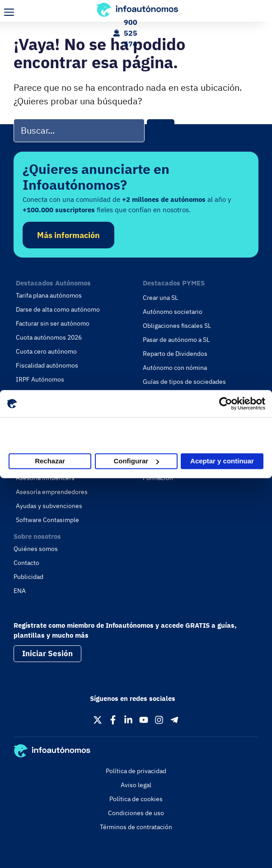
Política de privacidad (136, 771)
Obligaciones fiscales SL (177, 326)
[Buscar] (161, 131)
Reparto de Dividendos (175, 354)
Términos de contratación (136, 827)
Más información (68, 235)
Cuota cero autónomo (46, 351)
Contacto (26, 563)
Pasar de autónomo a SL (176, 340)
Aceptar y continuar (222, 461)
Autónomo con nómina (175, 368)
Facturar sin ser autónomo (53, 323)
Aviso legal (136, 785)
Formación (158, 478)
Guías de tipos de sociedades (184, 382)
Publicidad (28, 577)
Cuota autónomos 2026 (49, 337)
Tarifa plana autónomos (49, 295)
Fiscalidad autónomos (47, 365)
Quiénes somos (36, 549)
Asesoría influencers (45, 478)
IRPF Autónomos (40, 379)
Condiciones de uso (136, 813)
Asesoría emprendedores (52, 492)
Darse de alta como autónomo (58, 309)
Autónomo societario (173, 312)
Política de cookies (136, 799)
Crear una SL (160, 298)
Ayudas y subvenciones (49, 506)
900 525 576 (131, 33)
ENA (20, 591)
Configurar (136, 461)
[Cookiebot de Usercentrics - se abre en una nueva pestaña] (226, 404)
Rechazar (50, 461)
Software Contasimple (47, 520)
